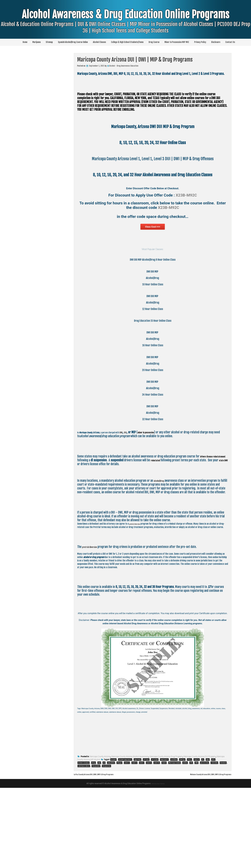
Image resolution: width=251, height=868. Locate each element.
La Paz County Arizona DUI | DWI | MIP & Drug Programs (102, 854)
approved (137, 840)
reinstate (214, 843)
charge (182, 840)
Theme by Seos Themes (158, 864)
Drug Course (154, 42)
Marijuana (37, 42)
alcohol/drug (161, 557)
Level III (157, 843)
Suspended (96, 846)
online (185, 843)
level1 (164, 843)
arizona (146, 840)
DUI (146, 509)
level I (142, 843)
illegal (119, 843)
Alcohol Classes (99, 42)
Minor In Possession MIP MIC (177, 42)
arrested (155, 840)
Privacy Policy (200, 42)
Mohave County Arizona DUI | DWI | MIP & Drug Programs (203, 854)
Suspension (106, 846)
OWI (196, 843)
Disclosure (216, 42)
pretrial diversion (137, 601)
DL (203, 840)
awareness (164, 840)
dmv (208, 840)
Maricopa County (174, 843)
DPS (213, 840)
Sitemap (49, 42)
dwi (99, 843)
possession (204, 843)
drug (93, 843)
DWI (140, 509)
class (189, 840)
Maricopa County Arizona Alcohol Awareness (130, 837)
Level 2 (127, 843)
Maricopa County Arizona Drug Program (166, 837)
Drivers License (84, 843)
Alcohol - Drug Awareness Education (124, 66)
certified (174, 840)
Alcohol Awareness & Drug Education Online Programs (126, 27)
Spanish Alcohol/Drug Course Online (73, 42)
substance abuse (84, 846)
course (197, 840)
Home (25, 42)
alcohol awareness (125, 840)
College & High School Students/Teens (127, 42)
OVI (191, 843)
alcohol (113, 840)
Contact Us (230, 42)
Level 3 (134, 843)
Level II (149, 843)
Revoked (223, 843)
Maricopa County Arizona (100, 837)
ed (104, 843)
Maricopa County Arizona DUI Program (199, 837)
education (111, 843)
